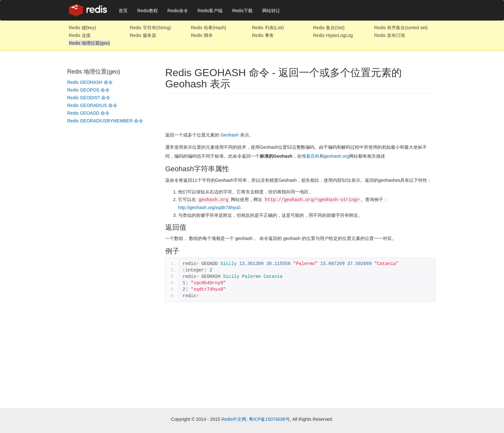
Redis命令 (178, 11)
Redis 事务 (263, 35)
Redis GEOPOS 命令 (88, 90)
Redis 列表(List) (268, 28)
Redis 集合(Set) (329, 28)
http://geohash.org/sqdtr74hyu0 (209, 207)
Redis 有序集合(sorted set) (401, 28)
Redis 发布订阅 (390, 35)
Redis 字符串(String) (150, 28)
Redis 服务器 (143, 35)
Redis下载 (242, 11)
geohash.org (337, 156)
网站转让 (271, 11)
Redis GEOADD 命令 (88, 113)
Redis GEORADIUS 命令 (92, 105)
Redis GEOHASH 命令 (90, 82)
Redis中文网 (234, 419)
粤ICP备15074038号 (269, 419)
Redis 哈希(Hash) (209, 28)
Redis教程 (148, 11)
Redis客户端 (210, 11)
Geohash (230, 135)
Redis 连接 (80, 35)
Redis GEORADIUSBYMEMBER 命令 (105, 121)
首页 (123, 11)
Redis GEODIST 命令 (89, 98)
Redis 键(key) (82, 28)
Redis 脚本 (202, 35)
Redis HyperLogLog (333, 35)
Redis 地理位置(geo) (89, 43)
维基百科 (310, 156)
